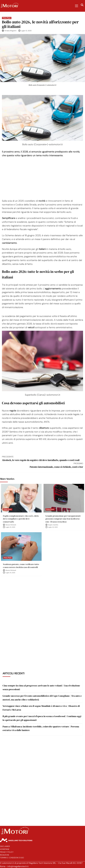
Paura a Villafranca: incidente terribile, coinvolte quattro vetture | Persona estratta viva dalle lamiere (41, 728)
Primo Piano (7, 18)
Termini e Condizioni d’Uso (12, 858)
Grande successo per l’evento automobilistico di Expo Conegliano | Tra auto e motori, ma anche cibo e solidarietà (42, 698)
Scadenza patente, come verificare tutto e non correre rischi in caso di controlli (21, 566)
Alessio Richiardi (11, 525)
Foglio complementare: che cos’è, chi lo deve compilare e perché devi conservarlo (21, 519)
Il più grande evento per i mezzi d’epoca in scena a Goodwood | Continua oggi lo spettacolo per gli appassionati (42, 718)
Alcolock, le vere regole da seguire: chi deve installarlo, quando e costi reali (42, 459)
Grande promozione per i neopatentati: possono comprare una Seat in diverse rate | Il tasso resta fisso (63, 519)
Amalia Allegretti (10, 31)
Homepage (5, 849)
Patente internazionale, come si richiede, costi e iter (42, 465)
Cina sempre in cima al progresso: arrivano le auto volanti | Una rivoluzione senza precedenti (41, 687)
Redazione (5, 855)
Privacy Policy (7, 852)
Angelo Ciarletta (53, 525)
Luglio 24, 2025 (53, 527)
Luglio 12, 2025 (26, 31)
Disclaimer (5, 846)
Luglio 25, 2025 (10, 527)
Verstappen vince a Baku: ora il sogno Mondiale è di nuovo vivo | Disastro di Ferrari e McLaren (41, 708)
